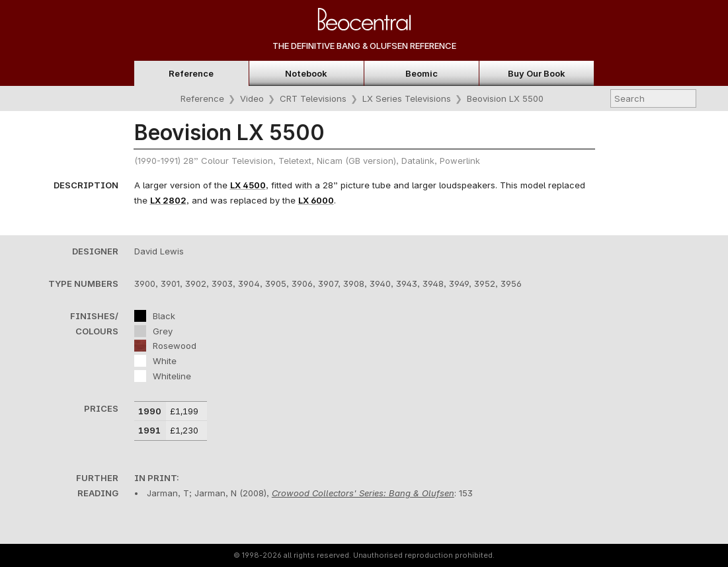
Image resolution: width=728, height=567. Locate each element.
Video (252, 98)
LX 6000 (316, 200)
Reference (191, 73)
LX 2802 (168, 200)
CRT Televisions (313, 98)
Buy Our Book (537, 73)
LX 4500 (248, 185)
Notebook (306, 73)
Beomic (422, 73)
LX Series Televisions (407, 98)
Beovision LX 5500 (505, 98)
